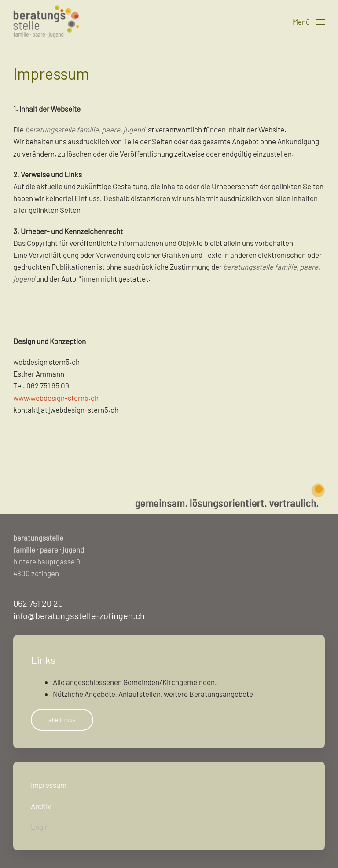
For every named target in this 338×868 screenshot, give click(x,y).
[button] (309, 22)
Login (40, 827)
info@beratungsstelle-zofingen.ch (79, 615)
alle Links (62, 720)
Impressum (49, 785)
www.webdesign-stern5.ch (56, 398)
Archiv (41, 806)
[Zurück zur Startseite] (46, 22)
